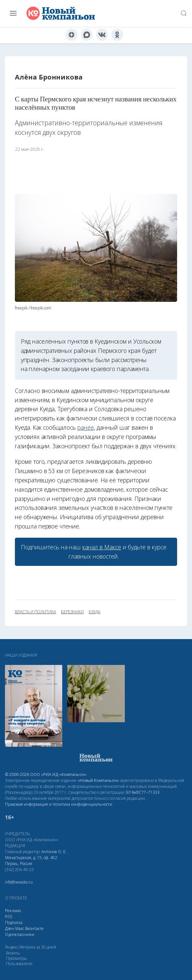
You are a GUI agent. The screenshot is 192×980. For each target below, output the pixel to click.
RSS (9, 917)
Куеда (95, 612)
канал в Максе (102, 547)
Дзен (10, 928)
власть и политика (35, 612)
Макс (20, 928)
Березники (72, 612)
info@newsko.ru (19, 882)
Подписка (14, 923)
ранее (86, 427)
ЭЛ (143, 792)
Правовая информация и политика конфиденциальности (59, 804)
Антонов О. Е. (54, 852)
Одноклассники (20, 934)
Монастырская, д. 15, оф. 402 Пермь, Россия (31, 861)
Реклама (13, 911)
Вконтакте (34, 928)
